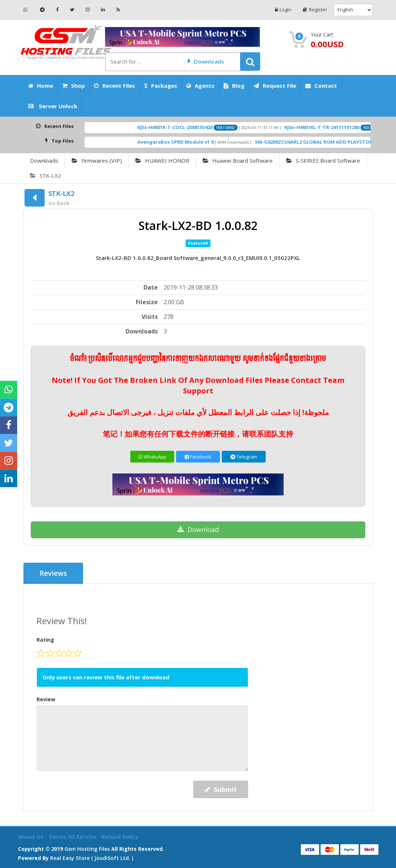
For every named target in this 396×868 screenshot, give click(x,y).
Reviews (53, 573)
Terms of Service (73, 837)
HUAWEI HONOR (162, 161)
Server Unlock (53, 106)
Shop (74, 86)
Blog (234, 86)
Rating (45, 640)
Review (46, 699)
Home (41, 86)
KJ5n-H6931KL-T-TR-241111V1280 (332, 127)
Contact (321, 86)
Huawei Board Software (238, 161)
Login (283, 10)
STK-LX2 (46, 176)
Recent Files (115, 86)
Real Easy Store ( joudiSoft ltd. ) (92, 858)
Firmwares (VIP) (97, 161)
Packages (161, 86)
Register (315, 10)
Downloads (44, 161)
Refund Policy (120, 837)
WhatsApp (152, 457)
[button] (250, 61)
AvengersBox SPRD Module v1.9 (186, 142)
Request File (275, 86)
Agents (200, 86)
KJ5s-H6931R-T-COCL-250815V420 (185, 127)
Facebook (198, 457)
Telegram (244, 457)
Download (198, 529)
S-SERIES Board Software (323, 161)
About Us (31, 837)
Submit (221, 789)
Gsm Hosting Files (87, 849)
